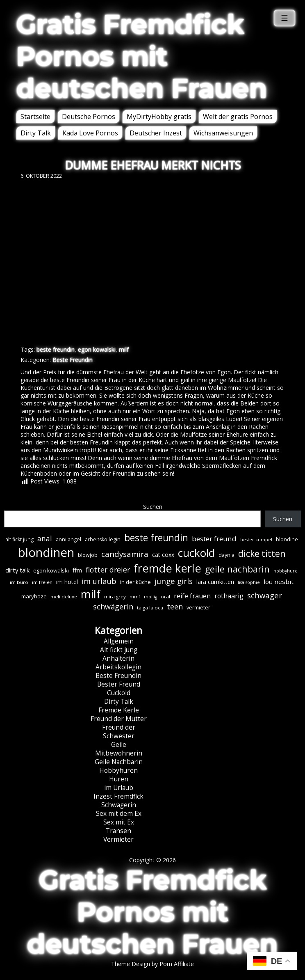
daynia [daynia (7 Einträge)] (226, 555)
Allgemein (119, 641)
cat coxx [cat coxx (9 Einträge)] (163, 555)
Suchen (153, 507)
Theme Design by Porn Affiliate (152, 964)
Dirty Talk (36, 133)
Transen (118, 831)
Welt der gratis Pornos (238, 117)
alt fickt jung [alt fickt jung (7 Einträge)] (19, 539)
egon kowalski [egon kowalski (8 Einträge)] (51, 570)
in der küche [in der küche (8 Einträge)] (135, 582)
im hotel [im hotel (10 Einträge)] (67, 582)
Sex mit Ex (119, 822)
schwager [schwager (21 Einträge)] (265, 595)
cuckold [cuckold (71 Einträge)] (196, 553)
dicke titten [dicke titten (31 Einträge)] (262, 554)
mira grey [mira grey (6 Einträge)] (115, 596)
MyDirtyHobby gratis (159, 117)
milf (124, 349)
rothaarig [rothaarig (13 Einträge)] (229, 596)
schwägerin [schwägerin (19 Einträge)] (113, 607)
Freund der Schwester (119, 732)
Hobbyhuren (118, 770)
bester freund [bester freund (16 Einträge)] (214, 539)
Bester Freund (119, 684)
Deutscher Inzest (156, 133)
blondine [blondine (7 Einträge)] (287, 539)
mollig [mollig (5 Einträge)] (150, 597)
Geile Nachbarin (119, 762)
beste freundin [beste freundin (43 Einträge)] (156, 538)
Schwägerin (119, 805)
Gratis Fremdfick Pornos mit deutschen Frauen (142, 56)
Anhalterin (118, 658)
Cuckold (119, 693)
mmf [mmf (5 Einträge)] (135, 597)
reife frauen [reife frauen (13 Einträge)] (192, 596)
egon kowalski (97, 349)
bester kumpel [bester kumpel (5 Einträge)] (256, 540)
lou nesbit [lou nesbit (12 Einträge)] (279, 582)
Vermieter (118, 839)
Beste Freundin (73, 360)
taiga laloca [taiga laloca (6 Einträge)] (150, 608)
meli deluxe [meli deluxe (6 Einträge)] (64, 596)
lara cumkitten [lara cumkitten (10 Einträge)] (215, 582)
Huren (119, 779)
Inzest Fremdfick (118, 796)
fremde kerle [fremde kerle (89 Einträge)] (167, 568)
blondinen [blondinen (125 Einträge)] (46, 552)
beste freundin (56, 349)
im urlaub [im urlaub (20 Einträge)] (99, 581)
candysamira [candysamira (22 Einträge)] (125, 554)
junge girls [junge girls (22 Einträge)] (174, 581)
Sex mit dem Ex (119, 814)
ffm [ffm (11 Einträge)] (77, 570)
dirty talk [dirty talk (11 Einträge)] (17, 570)
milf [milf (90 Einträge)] (91, 594)
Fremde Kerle (119, 710)
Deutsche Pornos (89, 117)
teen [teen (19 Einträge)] (175, 607)
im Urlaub (119, 788)
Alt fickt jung (119, 650)
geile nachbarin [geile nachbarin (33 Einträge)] (237, 569)
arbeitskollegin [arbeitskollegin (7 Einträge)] (103, 539)
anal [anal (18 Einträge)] (45, 538)
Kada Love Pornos (90, 133)
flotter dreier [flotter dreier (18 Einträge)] (108, 570)
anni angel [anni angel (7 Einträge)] (68, 539)
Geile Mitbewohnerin (119, 749)
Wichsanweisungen (223, 133)
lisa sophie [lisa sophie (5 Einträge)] (249, 582)
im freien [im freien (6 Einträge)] (42, 582)
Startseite (35, 117)
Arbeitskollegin (118, 667)
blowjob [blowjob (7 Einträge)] (88, 555)
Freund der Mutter (119, 719)
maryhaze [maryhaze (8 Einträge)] (34, 596)
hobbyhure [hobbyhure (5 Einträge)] (286, 571)
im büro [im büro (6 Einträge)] (19, 582)
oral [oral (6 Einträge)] (165, 596)
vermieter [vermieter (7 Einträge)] (198, 608)
